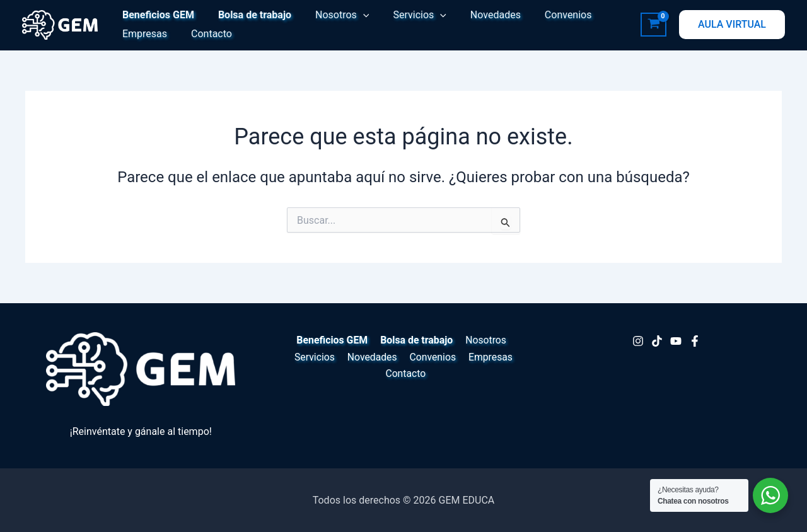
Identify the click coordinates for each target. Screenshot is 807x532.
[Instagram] (638, 341)
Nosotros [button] (333, 15)
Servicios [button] (407, 15)
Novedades (479, 15)
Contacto (206, 34)
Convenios (548, 15)
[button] (354, 15)
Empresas (143, 34)
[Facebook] (695, 341)
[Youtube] (676, 341)
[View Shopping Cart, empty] (653, 25)
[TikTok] (657, 341)
